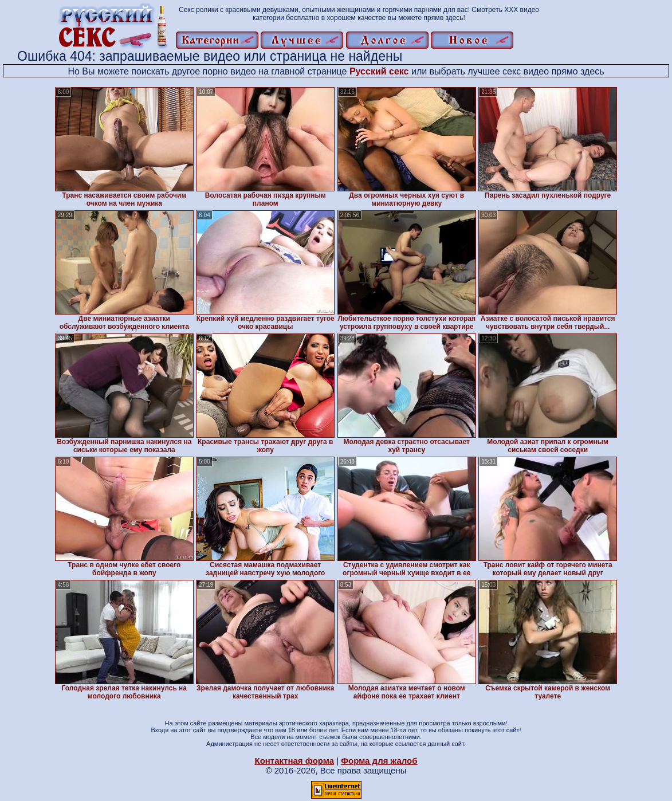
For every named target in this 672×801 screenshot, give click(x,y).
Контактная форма (294, 761)
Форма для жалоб (379, 761)
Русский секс (379, 71)
